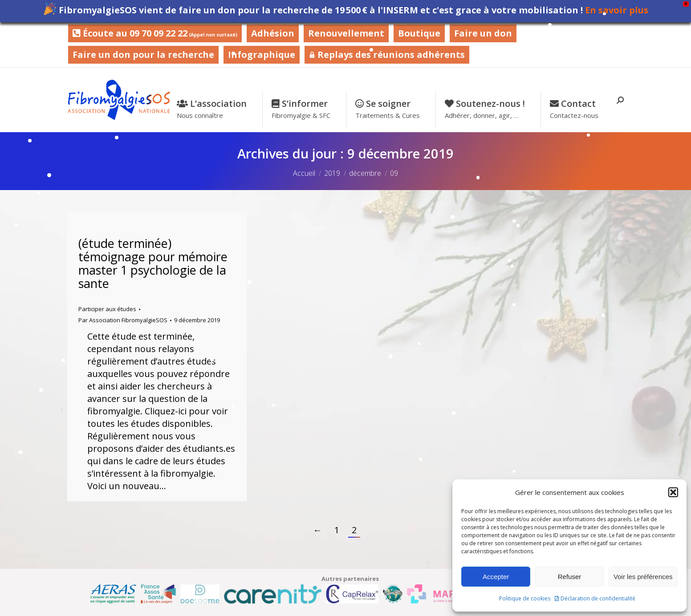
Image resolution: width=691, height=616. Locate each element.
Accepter (496, 577)
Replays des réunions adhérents (387, 55)
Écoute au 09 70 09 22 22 (155, 33)
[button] (673, 492)
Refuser (570, 577)
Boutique (419, 33)
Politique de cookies (525, 598)
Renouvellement (346, 33)
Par (123, 320)
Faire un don (483, 33)
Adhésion (273, 33)
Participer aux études (107, 309)
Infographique (262, 55)
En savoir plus (617, 10)
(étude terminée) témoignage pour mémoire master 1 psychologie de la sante (153, 263)
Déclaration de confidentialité (598, 598)
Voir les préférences (643, 577)
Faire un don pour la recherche (143, 55)
